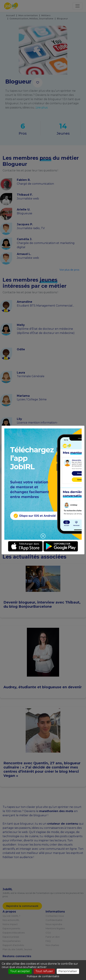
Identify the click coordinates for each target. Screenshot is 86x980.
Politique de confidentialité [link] (43, 976)
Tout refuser (44, 971)
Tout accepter (20, 971)
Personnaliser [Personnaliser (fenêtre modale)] (68, 971)
